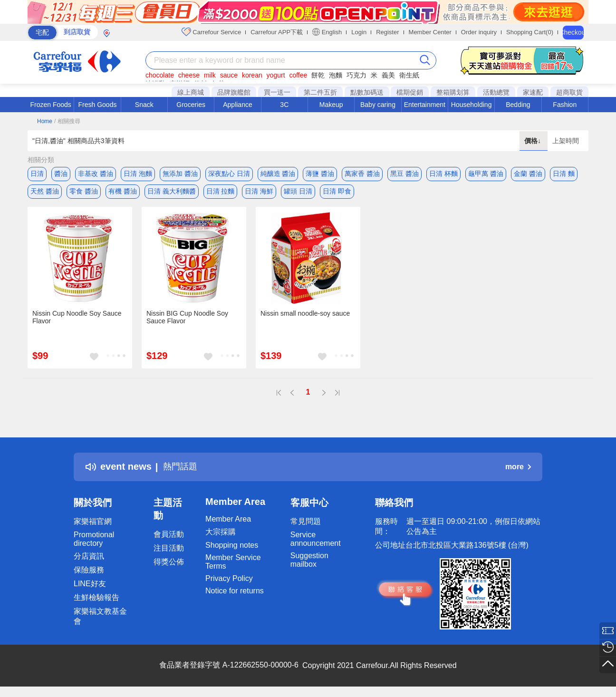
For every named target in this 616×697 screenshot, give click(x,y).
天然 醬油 (45, 193)
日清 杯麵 (443, 174)
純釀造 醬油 (278, 174)
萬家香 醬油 (362, 174)
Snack (144, 105)
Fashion (565, 105)
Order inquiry (479, 32)
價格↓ (534, 141)
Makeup (331, 105)
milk (210, 75)
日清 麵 (564, 174)
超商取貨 (569, 92)
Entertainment (425, 105)
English (327, 32)
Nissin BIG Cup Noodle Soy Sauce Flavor (187, 320)
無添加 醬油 (180, 174)
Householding (472, 105)
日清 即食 (337, 193)
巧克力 (356, 75)
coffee (298, 75)
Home (45, 121)
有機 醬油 (123, 193)
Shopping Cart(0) (530, 32)
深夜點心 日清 (229, 174)
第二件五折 (320, 92)
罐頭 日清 (298, 193)
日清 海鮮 (259, 193)
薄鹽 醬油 (320, 174)
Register (387, 32)
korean (252, 75)
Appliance (238, 105)
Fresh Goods (98, 105)
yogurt (276, 75)
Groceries (191, 105)
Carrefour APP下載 (277, 32)
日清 (37, 174)
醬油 (61, 174)
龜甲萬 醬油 (486, 174)
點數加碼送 (367, 92)
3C (284, 105)
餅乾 (318, 75)
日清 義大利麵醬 (172, 193)
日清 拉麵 (221, 193)
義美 (388, 75)
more (518, 470)
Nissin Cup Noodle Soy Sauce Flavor (77, 320)
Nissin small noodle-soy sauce (305, 316)
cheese (189, 75)
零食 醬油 (84, 193)
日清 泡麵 (138, 174)
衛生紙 (409, 75)
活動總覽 (496, 92)
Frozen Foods (50, 105)
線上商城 (191, 92)
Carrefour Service (211, 32)
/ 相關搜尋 (67, 121)
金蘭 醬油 (528, 174)
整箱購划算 (453, 92)
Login (359, 32)
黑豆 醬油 (404, 174)
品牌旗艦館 (234, 92)
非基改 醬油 (96, 174)
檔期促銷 (410, 92)
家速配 (533, 92)
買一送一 (277, 92)
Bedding (518, 105)
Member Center (430, 32)
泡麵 (336, 75)
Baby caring (378, 105)
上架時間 (566, 141)
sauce (229, 75)
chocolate (160, 75)
